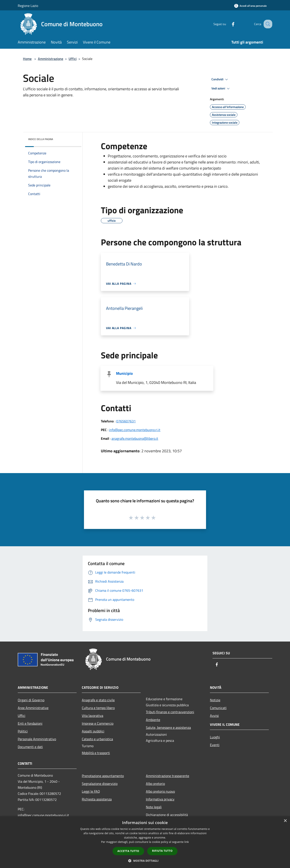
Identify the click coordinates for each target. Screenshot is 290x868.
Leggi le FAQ (91, 791)
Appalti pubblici (93, 731)
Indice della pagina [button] (41, 139)
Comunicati (218, 708)
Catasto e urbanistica (97, 739)
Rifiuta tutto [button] (162, 851)
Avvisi (214, 716)
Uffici (73, 59)
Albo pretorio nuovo (160, 791)
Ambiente (153, 720)
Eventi (215, 745)
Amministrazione (51, 59)
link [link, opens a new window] (187, 842)
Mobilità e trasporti (96, 753)
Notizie (215, 700)
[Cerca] (267, 24)
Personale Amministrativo (37, 739)
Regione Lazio (28, 6)
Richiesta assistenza (97, 799)
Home (27, 59)
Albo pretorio (155, 784)
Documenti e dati (30, 747)
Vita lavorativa (93, 716)
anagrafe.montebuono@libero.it (135, 438)
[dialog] (145, 842)
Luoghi (215, 737)
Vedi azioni (221, 89)
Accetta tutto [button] (128, 851)
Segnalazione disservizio (100, 784)
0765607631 (126, 421)
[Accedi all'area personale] (250, 6)
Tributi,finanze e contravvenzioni (170, 712)
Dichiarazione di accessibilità (167, 815)
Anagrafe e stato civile (98, 700)
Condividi (220, 79)
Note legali (154, 807)
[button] (145, 861)
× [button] (285, 821)
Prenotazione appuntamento (103, 776)
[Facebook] (229, 24)
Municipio (124, 373)
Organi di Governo (31, 700)
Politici (23, 731)
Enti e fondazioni (30, 723)
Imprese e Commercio (98, 723)
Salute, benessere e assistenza (168, 727)
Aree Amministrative (33, 708)
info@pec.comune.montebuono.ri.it (135, 430)
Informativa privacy (160, 799)
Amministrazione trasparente (168, 776)
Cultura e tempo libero (98, 708)
